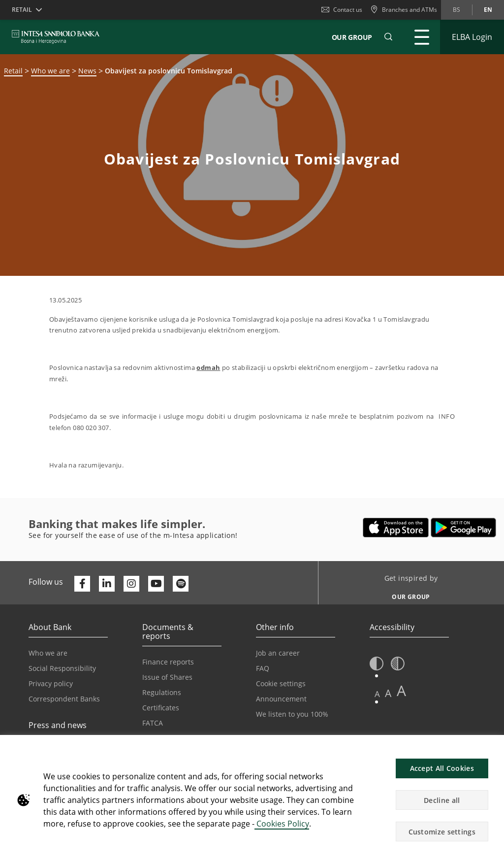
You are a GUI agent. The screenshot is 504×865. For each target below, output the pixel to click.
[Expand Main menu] (422, 37)
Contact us (342, 10)
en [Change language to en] (488, 10)
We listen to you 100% (292, 714)
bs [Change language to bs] (457, 10)
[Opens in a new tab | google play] (463, 528)
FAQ (263, 668)
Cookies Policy (282, 824)
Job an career (278, 653)
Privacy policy (51, 683)
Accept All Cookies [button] (442, 768)
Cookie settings (281, 683)
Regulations (162, 692)
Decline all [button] (442, 800)
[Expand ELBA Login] (472, 37)
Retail (13, 71)
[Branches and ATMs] (404, 10)
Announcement (281, 699)
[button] (388, 37)
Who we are (50, 71)
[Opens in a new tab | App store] (396, 528)
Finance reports (168, 662)
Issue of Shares (167, 677)
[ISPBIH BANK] (58, 37)
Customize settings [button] (442, 832)
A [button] (377, 694)
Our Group (352, 37)
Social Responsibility (62, 668)
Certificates (161, 708)
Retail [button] (22, 10)
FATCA (153, 723)
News (87, 71)
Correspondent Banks (64, 699)
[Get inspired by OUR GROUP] (407, 594)
